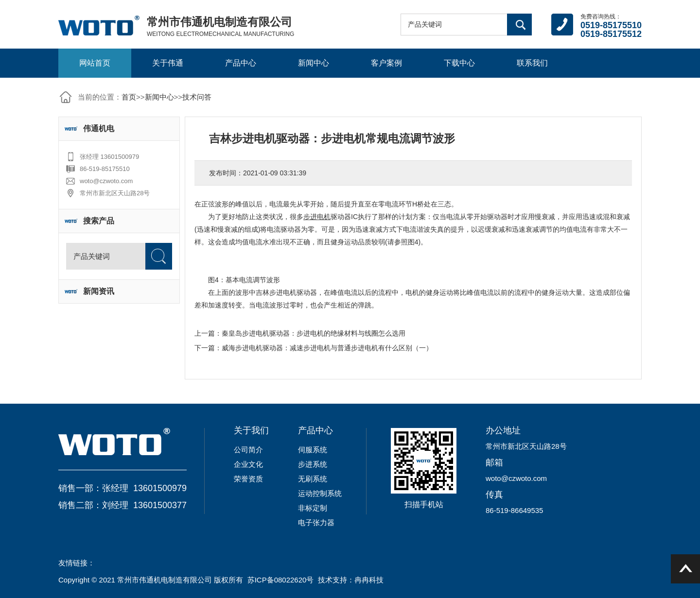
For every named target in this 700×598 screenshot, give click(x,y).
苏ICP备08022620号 (281, 580)
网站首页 (95, 63)
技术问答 (197, 97)
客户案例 (386, 63)
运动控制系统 (320, 493)
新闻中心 (314, 63)
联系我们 (532, 63)
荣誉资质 (248, 479)
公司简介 (248, 450)
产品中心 (241, 63)
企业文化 (248, 464)
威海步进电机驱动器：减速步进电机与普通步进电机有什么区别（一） (327, 348)
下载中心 (459, 63)
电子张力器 (316, 522)
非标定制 (313, 508)
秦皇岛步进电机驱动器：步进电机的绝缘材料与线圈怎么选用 (314, 333)
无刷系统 (313, 479)
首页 (129, 97)
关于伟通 (168, 63)
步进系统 (313, 464)
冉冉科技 (369, 580)
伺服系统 (313, 450)
